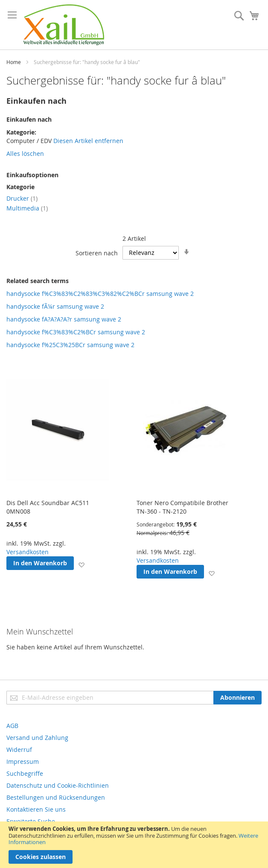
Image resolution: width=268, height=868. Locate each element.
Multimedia (27, 208)
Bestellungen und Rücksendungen (56, 797)
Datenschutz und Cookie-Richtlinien (58, 785)
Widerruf (19, 750)
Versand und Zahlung (37, 738)
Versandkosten (28, 552)
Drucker (22, 198)
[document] (134, 845)
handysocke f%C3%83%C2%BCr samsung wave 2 (76, 332)
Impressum (23, 761)
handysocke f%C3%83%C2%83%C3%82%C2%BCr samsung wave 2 (100, 294)
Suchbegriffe (25, 773)
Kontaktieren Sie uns (36, 809)
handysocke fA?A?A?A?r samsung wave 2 (64, 319)
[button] (81, 565)
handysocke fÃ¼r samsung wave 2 (55, 306)
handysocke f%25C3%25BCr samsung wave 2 (70, 345)
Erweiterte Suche (31, 821)
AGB (12, 726)
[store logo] (64, 25)
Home (14, 62)
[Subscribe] (237, 698)
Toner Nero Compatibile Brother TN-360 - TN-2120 (182, 507)
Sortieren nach (97, 253)
